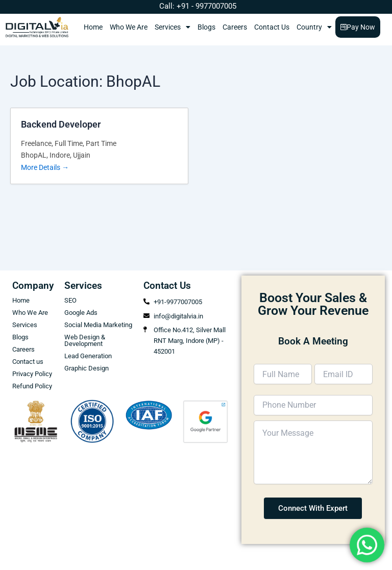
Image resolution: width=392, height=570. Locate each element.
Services (173, 27)
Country (314, 27)
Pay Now (358, 27)
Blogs (206, 27)
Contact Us (272, 27)
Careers (235, 27)
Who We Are (129, 27)
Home (93, 27)
